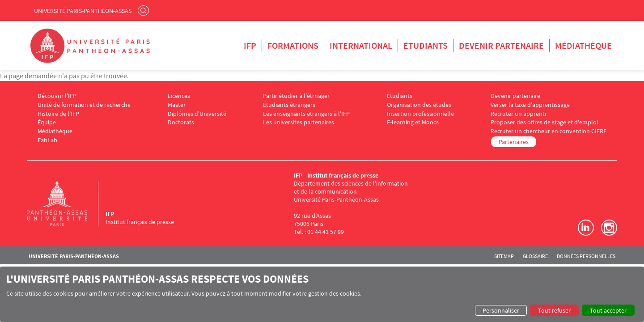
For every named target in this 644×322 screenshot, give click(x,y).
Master (177, 105)
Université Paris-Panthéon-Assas (83, 11)
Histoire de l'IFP (58, 114)
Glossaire (535, 256)
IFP (250, 45)
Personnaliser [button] (501, 310)
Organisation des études (419, 105)
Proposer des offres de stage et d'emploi (544, 122)
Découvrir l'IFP (57, 96)
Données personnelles (586, 256)
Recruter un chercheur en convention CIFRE (549, 131)
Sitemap (504, 256)
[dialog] (322, 294)
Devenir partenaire (501, 45)
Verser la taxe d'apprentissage (530, 105)
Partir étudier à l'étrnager (296, 96)
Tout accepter (608, 310)
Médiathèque (583, 45)
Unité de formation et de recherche (84, 105)
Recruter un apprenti (518, 114)
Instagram (609, 228)
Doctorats (181, 122)
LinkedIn (586, 228)
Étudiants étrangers (289, 105)
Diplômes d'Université (197, 114)
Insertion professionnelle (420, 114)
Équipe (47, 122)
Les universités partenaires (299, 122)
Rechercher (144, 10)
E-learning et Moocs (413, 122)
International (361, 45)
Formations (293, 45)
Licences (179, 96)
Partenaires (514, 142)
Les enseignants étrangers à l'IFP (306, 114)
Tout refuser (554, 310)
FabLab (47, 140)
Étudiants (426, 45)
